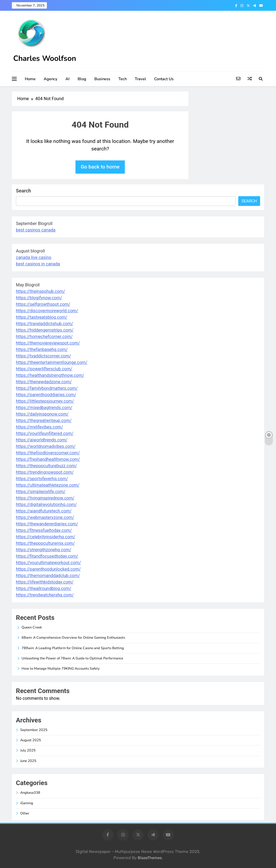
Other (25, 813)
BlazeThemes (150, 858)
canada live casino (34, 257)
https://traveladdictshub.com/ (44, 324)
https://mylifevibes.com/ (39, 427)
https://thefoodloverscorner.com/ (48, 453)
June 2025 (28, 761)
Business (102, 79)
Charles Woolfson (45, 58)
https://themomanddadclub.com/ (48, 576)
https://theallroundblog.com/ (44, 588)
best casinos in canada (38, 264)
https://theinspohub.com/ (40, 291)
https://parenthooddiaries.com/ (46, 395)
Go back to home (100, 167)
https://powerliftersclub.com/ (44, 369)
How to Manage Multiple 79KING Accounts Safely (61, 669)
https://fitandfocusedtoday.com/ (47, 556)
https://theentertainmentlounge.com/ (52, 362)
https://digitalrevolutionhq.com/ (46, 505)
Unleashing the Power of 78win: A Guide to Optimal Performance (72, 658)
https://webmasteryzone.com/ (45, 517)
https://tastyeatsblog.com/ (42, 317)
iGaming (27, 803)
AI (68, 79)
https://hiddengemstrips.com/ (45, 330)
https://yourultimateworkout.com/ (48, 563)
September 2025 (34, 730)
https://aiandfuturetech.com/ (44, 511)
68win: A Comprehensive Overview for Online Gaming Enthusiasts (73, 638)
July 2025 (28, 750)
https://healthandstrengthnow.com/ (50, 375)
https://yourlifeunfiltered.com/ (45, 433)
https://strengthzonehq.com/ (44, 550)
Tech (123, 79)
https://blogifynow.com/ (39, 298)
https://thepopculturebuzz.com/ (46, 466)
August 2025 (31, 740)
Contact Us (164, 79)
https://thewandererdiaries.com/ (47, 524)
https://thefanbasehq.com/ (42, 349)
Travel (140, 79)
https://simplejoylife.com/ (41, 492)
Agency (51, 79)
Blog (82, 79)
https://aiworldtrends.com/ (42, 440)
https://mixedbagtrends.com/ (44, 408)
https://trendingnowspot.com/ (45, 472)
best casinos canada (36, 230)
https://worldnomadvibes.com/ (46, 446)
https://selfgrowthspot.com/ (43, 304)
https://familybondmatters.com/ (47, 388)
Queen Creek (32, 627)
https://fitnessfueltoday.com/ (44, 530)
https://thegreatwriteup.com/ (44, 421)
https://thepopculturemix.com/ (45, 543)
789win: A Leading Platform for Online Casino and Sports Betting (73, 648)
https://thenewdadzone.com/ (44, 382)
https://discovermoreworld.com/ (47, 311)
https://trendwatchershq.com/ (45, 595)
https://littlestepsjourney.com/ (45, 401)
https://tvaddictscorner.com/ (43, 356)
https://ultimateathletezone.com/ (48, 485)
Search (23, 191)
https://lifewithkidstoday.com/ (45, 582)
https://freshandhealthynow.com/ (48, 459)
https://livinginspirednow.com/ (45, 498)
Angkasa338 (30, 793)
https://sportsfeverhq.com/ (42, 479)
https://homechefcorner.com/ (44, 337)
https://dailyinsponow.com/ (42, 414)
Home (30, 79)
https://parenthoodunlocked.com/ (48, 569)
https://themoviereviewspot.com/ (48, 343)
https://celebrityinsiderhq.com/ (46, 537)
